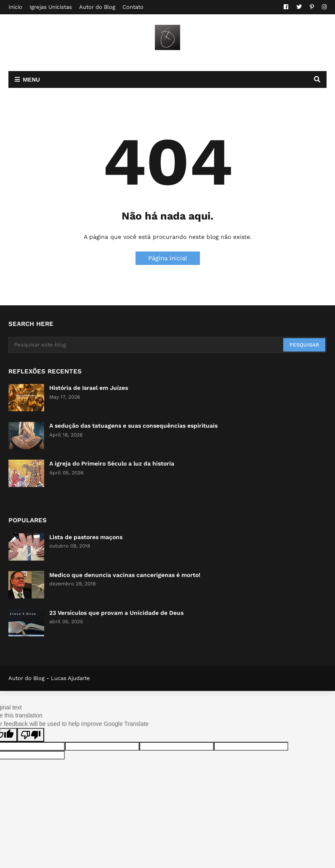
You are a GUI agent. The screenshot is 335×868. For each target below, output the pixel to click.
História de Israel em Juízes (89, 388)
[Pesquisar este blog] (146, 345)
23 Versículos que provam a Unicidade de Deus (116, 613)
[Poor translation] (31, 735)
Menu (31, 79)
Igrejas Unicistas (51, 7)
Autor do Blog (97, 7)
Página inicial (168, 258)
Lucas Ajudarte (70, 678)
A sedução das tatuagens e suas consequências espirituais (133, 426)
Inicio (15, 7)
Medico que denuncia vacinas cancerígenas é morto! (125, 575)
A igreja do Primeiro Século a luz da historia (112, 463)
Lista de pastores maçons (86, 537)
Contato (133, 7)
